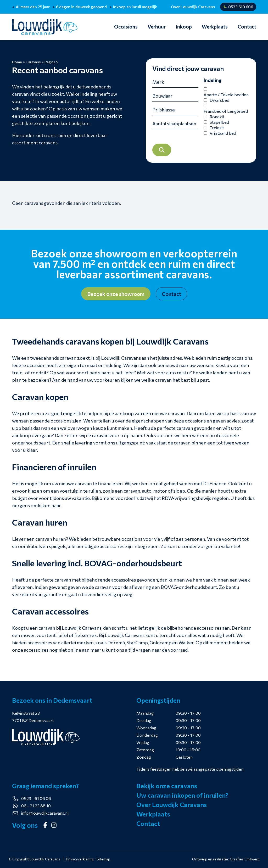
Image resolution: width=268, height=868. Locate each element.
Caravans (33, 62)
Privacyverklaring (80, 859)
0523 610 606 (238, 7)
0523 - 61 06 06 (36, 798)
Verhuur (157, 27)
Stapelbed (219, 125)
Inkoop (184, 27)
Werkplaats (215, 27)
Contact (247, 27)
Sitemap (103, 859)
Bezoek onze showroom (116, 296)
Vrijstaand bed (223, 136)
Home (17, 62)
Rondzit (217, 119)
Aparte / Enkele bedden (226, 97)
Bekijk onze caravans (167, 786)
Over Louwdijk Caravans (193, 7)
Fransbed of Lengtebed (226, 114)
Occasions (126, 27)
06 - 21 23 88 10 (36, 806)
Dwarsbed (219, 103)
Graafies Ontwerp (245, 859)
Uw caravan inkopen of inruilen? (182, 795)
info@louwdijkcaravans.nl (45, 813)
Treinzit (217, 130)
